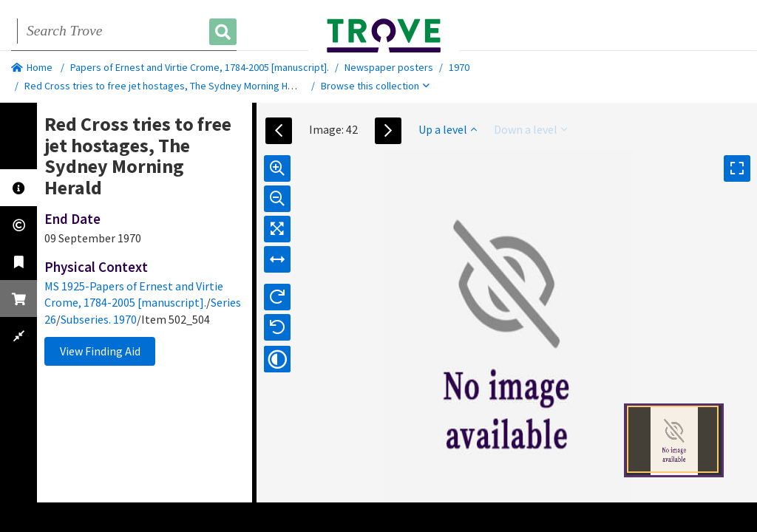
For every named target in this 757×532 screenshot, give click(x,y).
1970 (459, 67)
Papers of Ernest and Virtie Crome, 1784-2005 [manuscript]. (200, 67)
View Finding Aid (100, 351)
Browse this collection (375, 86)
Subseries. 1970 (99, 319)
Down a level (530, 129)
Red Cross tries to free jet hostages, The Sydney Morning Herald (167, 86)
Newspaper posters (389, 67)
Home (32, 67)
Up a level (448, 129)
